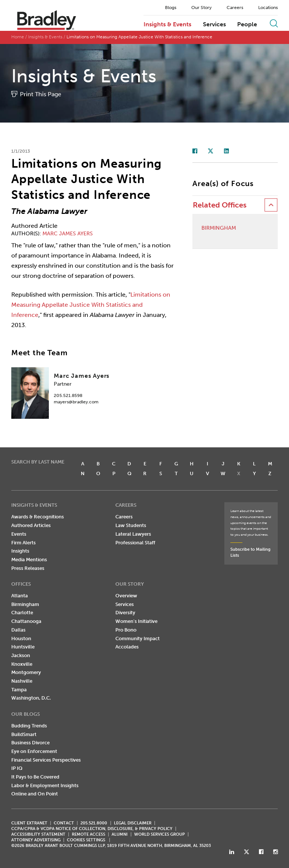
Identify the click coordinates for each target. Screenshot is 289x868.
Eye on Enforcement (34, 751)
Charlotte (22, 613)
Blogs (171, 8)
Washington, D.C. (31, 698)
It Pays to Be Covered (35, 777)
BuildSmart (24, 734)
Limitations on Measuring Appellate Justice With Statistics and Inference (91, 305)
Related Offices (220, 205)
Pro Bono (126, 630)
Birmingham (219, 228)
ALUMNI (120, 834)
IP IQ (17, 768)
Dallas (18, 630)
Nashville (22, 681)
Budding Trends (29, 726)
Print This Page (41, 94)
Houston (21, 639)
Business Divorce (30, 743)
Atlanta (20, 596)
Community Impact (138, 639)
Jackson (21, 655)
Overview (126, 596)
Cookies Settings (86, 840)
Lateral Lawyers (133, 534)
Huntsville (23, 647)
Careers (235, 8)
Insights (20, 551)
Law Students (131, 525)
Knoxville (22, 664)
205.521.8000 (94, 823)
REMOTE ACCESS (89, 834)
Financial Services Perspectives (46, 760)
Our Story (201, 8)
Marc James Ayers (68, 234)
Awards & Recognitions (38, 517)
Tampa (19, 690)
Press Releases (28, 568)
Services (214, 24)
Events (19, 534)
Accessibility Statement (38, 834)
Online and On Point (35, 794)
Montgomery (26, 672)
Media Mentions (29, 560)
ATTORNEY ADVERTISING (36, 840)
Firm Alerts (23, 543)
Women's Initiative (136, 621)
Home (18, 37)
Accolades (127, 647)
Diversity (125, 613)
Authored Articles (31, 525)
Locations (268, 8)
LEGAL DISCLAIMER (133, 823)
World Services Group (160, 834)
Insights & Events (167, 24)
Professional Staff (135, 543)
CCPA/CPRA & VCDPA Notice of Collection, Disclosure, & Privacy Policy (92, 829)
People (247, 24)
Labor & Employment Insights (45, 785)
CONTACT (64, 823)
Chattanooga (26, 621)
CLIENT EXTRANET (29, 823)
